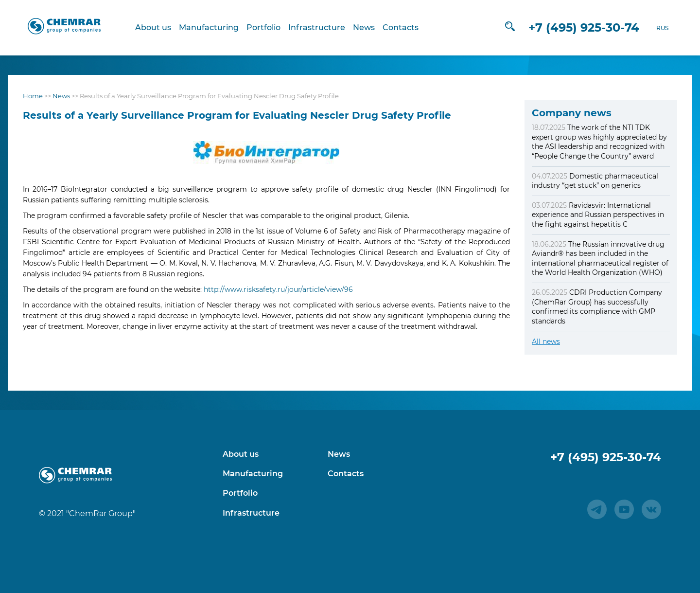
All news (546, 341)
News (371, 27)
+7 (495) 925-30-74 (570, 27)
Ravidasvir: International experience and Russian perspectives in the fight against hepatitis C (598, 215)
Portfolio (270, 27)
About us (160, 27)
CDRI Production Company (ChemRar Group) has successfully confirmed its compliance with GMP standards (597, 307)
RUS (648, 28)
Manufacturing (216, 27)
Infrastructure (324, 27)
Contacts (407, 27)
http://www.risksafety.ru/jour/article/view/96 (278, 289)
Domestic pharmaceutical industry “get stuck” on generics (595, 181)
